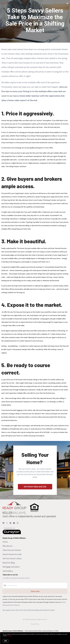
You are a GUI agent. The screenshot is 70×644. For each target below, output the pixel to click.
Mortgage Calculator (11, 567)
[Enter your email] (37, 585)
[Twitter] (7, 523)
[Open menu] (68, 4)
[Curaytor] (12, 534)
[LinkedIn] (10, 523)
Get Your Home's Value (12, 558)
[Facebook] (3, 523)
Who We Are (8, 546)
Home (5, 542)
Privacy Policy (35, 624)
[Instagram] (18, 523)
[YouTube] (14, 523)
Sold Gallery (8, 571)
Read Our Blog (9, 563)
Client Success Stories (12, 550)
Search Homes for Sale (12, 554)
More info (9, 636)
